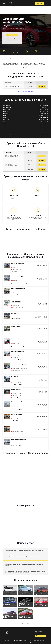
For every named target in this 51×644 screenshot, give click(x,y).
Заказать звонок (40, 636)
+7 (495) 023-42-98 (43, 134)
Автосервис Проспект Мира (19, 440)
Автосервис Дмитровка (18, 263)
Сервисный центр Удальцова (19, 364)
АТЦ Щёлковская (7, 110)
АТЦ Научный (6, 120)
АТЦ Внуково (6, 128)
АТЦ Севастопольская (8, 118)
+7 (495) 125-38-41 (43, 126)
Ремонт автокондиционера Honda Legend (31, 57)
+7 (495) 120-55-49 (43, 128)
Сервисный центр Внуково (18, 402)
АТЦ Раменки (6, 130)
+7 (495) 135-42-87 (43, 130)
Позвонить (40, 3)
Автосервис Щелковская (18, 289)
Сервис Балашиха (16, 326)
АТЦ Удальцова (6, 122)
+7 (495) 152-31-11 (43, 124)
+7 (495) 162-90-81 (43, 110)
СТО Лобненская (16, 314)
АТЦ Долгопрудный (7, 108)
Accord (16, 643)
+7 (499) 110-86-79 (43, 122)
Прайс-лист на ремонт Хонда (37, 641)
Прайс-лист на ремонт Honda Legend (26, 91)
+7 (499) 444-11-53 (43, 106)
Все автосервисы (12, 35)
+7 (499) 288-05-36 (43, 120)
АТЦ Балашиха (6, 116)
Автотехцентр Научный (18, 351)
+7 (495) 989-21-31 (43, 112)
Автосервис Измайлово (18, 427)
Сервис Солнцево (16, 389)
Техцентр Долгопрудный (18, 276)
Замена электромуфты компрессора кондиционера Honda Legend (13, 160)
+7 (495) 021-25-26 (43, 132)
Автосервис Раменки (17, 414)
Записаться (42, 86)
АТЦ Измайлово (6, 132)
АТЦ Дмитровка (6, 106)
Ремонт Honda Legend (15, 57)
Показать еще (25, 624)
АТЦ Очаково (6, 124)
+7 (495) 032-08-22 (43, 108)
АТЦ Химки (6, 112)
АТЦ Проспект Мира (7, 134)
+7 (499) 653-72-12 (43, 118)
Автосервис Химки (16, 301)
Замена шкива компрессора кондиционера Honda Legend (11, 156)
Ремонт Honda (6, 57)
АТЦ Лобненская (7, 114)
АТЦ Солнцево (6, 126)
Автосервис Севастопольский (19, 339)
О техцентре (5, 643)
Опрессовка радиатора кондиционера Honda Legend (11, 165)
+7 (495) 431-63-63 (43, 116)
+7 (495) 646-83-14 (43, 114)
